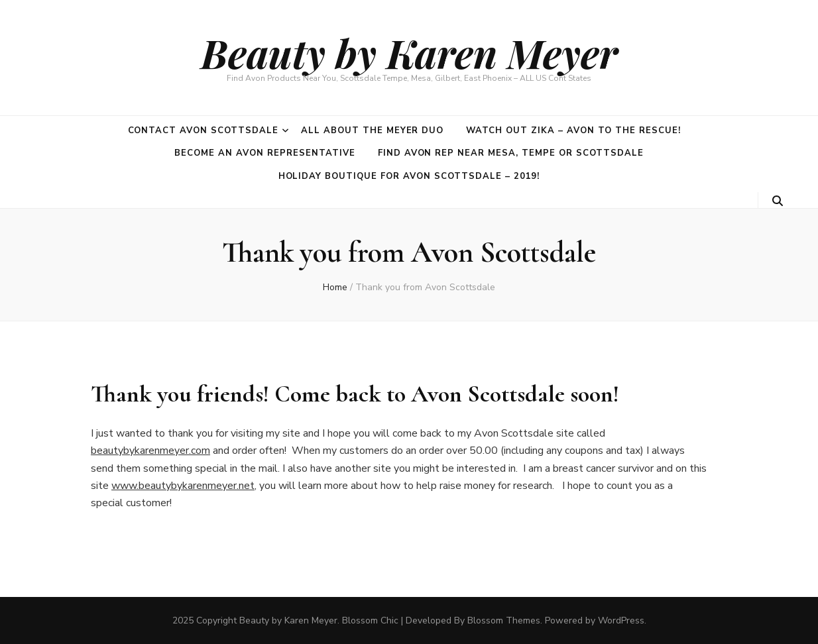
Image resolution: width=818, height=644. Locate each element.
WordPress (621, 620)
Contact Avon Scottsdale (203, 131)
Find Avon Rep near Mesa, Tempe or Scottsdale (511, 153)
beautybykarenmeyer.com (150, 451)
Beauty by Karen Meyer (409, 52)
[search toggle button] (778, 201)
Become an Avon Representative (264, 153)
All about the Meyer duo (372, 131)
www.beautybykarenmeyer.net (183, 486)
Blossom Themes (504, 620)
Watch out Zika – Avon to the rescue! (573, 131)
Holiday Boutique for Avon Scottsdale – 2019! (409, 176)
